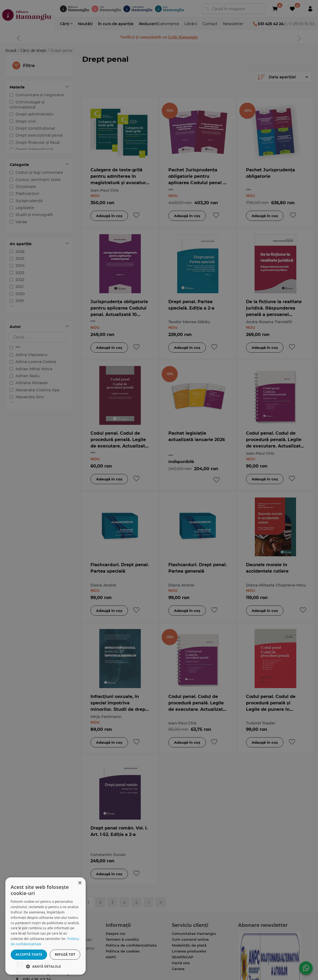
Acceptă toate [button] (29, 954)
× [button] (80, 883)
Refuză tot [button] (65, 954)
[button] (46, 966)
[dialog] (46, 926)
